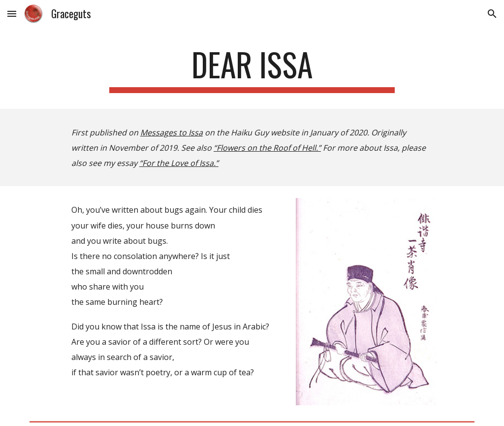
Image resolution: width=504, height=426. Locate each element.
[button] (12, 14)
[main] (252, 69)
